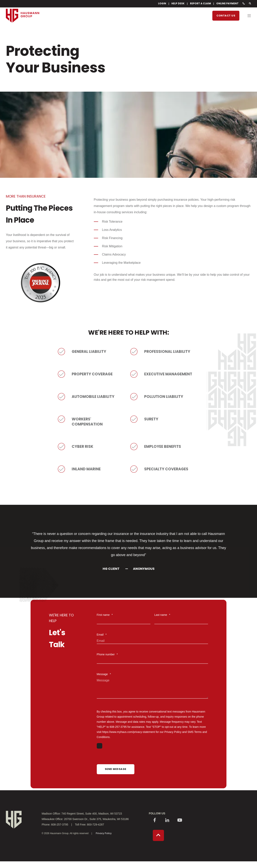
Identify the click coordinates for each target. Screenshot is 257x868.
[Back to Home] (23, 30)
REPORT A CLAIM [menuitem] (200, 4)
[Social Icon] (155, 821)
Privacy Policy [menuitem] (104, 834)
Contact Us (226, 16)
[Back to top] (158, 836)
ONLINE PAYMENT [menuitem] (227, 4)
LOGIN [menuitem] (162, 4)
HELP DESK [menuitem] (178, 4)
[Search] (250, 4)
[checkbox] (152, 746)
